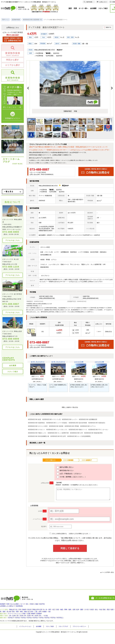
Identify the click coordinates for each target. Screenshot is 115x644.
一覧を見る (9, 192)
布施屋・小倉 (79, 616)
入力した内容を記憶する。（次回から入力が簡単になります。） (70, 534)
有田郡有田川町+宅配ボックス (37, 433)
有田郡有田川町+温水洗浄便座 (78, 423)
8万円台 (59, 627)
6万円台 (44, 627)
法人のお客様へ (19, 605)
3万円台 (22, 627)
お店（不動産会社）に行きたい (69, 474)
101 (43, 332)
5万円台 (37, 627)
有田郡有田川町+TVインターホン (98, 430)
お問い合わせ (58, 163)
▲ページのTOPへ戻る (107, 572)
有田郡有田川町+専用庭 (72, 426)
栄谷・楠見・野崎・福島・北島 (80, 613)
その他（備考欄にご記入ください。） (71, 477)
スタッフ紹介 (13, 372)
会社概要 (13, 365)
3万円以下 (13, 627)
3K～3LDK (35, 623)
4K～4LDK (45, 623)
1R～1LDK (15, 623)
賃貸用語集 (23, 608)
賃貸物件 (3, 605)
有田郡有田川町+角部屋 (56, 426)
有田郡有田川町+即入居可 (58, 436)
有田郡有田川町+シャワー (70, 419)
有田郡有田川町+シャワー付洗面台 (57, 423)
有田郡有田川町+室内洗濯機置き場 (38, 436)
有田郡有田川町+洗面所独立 (36, 423)
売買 (10, 605)
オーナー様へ (31, 605)
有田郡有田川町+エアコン (88, 426)
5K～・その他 (55, 623)
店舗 (35, 619)
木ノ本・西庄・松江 (60, 613)
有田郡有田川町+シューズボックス (57, 430)
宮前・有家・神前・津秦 (47, 616)
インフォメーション (26, 636)
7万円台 (52, 627)
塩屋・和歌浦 (16, 616)
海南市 (30, 613)
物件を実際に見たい (65, 467)
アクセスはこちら (13, 240)
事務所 (41, 619)
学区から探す (13, 60)
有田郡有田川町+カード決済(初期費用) (79, 436)
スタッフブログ (68, 636)
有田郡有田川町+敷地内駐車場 (93, 433)
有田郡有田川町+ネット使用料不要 (58, 433)
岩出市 (36, 613)
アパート (13, 619)
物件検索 (88, 2)
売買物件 (49, 619)
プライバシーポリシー (86, 636)
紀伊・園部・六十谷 (100, 613)
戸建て (30, 619)
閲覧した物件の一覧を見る (70, 407)
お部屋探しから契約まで (9, 608)
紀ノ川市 (22, 613)
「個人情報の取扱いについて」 (71, 538)
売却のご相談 (42, 605)
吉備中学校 (86, 296)
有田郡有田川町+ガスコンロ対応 (38, 426)
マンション (22, 619)
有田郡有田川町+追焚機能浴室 (88, 419)
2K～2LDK (25, 623)
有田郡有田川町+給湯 (34, 419)
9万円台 (67, 627)
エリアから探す (13, 65)
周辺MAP (60, 50)
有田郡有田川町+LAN (76, 433)
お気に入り (102, 2)
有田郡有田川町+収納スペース (78, 430)
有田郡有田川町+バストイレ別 (51, 419)
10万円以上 (75, 627)
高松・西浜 (5, 616)
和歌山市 (14, 613)
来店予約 (51, 605)
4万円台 (29, 627)
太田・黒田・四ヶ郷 (29, 616)
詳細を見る (108, 332)
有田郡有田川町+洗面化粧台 (97, 423)
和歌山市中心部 (46, 613)
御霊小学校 (49, 296)
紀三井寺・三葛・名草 (65, 616)
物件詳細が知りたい (65, 471)
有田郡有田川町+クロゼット (36, 430)
